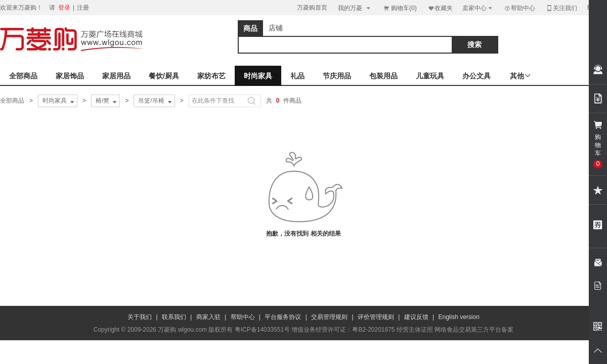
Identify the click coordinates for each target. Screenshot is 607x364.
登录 (64, 8)
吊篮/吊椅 (156, 101)
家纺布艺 (211, 76)
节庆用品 (337, 76)
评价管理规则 (376, 317)
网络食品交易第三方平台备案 (474, 330)
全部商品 (23, 76)
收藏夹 (440, 8)
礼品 (297, 76)
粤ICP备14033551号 (262, 330)
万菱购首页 (312, 8)
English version (459, 317)
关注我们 (561, 8)
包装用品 (383, 76)
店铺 (276, 28)
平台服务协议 (283, 317)
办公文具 (476, 76)
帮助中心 (519, 8)
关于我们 (140, 317)
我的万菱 (355, 8)
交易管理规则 (329, 317)
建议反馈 (416, 317)
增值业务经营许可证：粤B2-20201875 (343, 330)
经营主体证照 (415, 330)
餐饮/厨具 (164, 76)
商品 (250, 28)
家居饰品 (70, 76)
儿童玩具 (430, 76)
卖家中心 (478, 8)
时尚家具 (258, 76)
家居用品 (116, 76)
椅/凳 (107, 101)
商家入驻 (208, 317)
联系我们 (174, 317)
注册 (83, 8)
